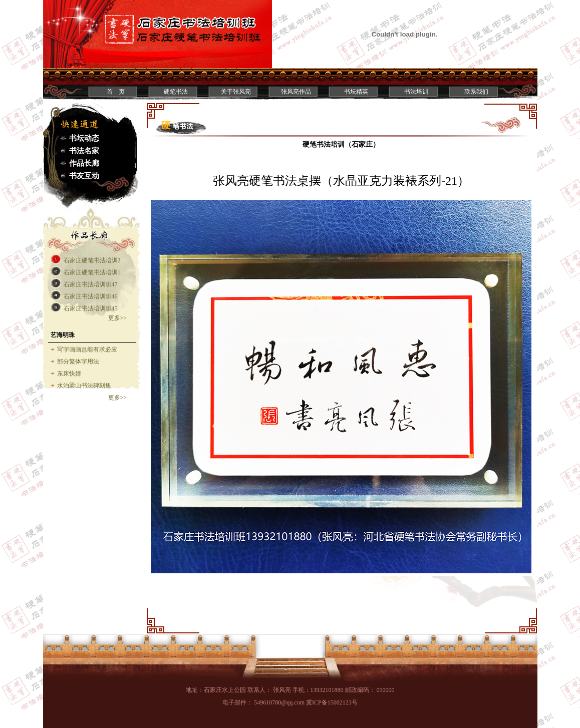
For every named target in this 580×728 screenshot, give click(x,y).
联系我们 (476, 92)
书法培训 (416, 92)
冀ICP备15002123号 (332, 702)
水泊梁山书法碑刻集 (84, 386)
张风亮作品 (296, 92)
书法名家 (84, 151)
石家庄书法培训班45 (91, 308)
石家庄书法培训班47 (91, 284)
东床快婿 (69, 374)
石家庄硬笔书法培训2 (92, 260)
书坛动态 (84, 138)
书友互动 (84, 176)
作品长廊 (84, 163)
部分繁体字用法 (78, 361)
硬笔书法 (176, 92)
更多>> (118, 318)
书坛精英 (356, 92)
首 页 (116, 92)
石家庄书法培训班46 (91, 296)
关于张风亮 (236, 92)
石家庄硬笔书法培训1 (92, 272)
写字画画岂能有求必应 (87, 349)
